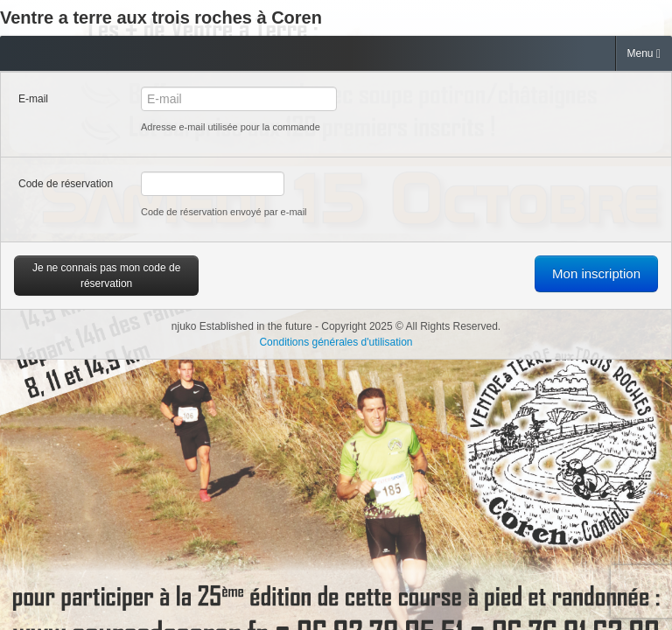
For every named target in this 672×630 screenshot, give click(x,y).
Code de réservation (66, 184)
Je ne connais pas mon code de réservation (106, 276)
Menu (644, 54)
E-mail (33, 99)
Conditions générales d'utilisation (336, 342)
